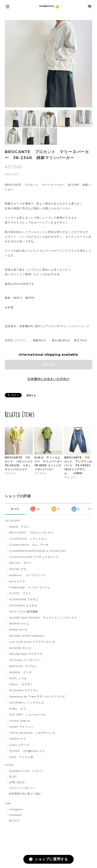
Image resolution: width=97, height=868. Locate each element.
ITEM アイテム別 (21, 757)
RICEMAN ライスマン (24, 690)
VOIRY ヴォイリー (21, 727)
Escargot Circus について (26, 771)
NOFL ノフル (18, 678)
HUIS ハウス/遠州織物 (23, 612)
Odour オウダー (21, 684)
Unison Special (20, 721)
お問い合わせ (17, 782)
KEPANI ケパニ (19, 624)
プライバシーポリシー (22, 788)
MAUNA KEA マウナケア (26, 654)
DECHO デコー (21, 563)
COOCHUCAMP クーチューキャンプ (34, 557)
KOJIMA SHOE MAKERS (26, 636)
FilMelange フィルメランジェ (30, 587)
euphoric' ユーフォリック (27, 575)
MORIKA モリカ (20, 648)
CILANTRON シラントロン (28, 539)
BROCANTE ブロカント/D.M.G (31, 533)
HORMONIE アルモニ (24, 599)
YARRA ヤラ (18, 739)
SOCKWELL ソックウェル (27, 702)
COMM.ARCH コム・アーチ (29, 545)
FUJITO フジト (20, 593)
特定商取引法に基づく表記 (25, 794)
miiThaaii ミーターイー (25, 660)
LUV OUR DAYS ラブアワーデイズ (32, 642)
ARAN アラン (19, 527)
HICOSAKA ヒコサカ (23, 605)
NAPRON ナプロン (23, 666)
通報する (31, 395)
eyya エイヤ (17, 581)
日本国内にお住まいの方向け (48, 379)
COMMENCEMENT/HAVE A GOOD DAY (38, 551)
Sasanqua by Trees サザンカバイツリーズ (37, 696)
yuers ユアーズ (19, 745)
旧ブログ (14, 821)
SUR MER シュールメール (27, 714)
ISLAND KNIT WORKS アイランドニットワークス (43, 618)
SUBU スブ (18, 709)
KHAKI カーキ (18, 630)
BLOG (13, 777)
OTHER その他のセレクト (27, 751)
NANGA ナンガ (20, 672)
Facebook (16, 815)
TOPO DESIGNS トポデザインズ (32, 733)
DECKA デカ (18, 569)
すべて (15, 509)
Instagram (16, 809)
